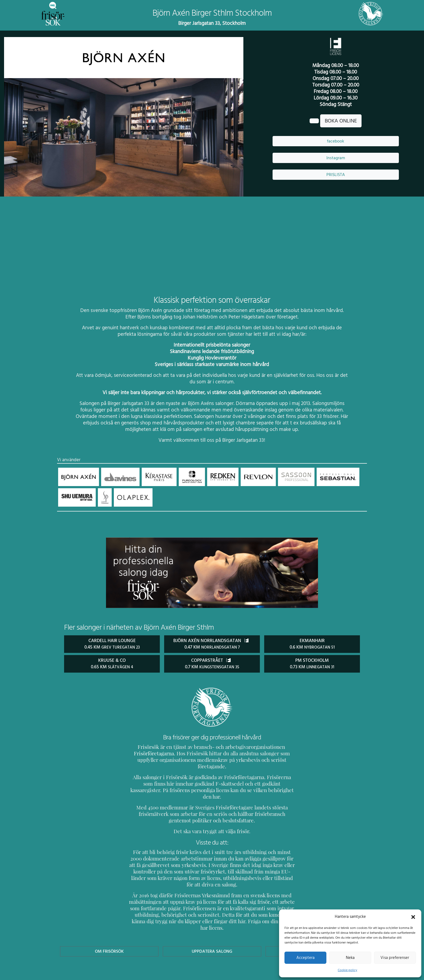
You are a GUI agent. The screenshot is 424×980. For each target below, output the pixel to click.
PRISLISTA (336, 175)
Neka (350, 958)
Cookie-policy (347, 970)
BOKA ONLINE (341, 121)
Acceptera (305, 958)
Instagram (336, 158)
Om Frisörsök (109, 925)
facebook (336, 141)
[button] (413, 916)
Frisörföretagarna (148, 753)
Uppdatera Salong (212, 925)
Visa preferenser (395, 958)
